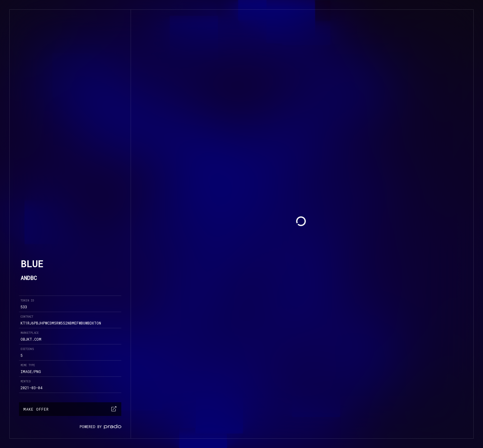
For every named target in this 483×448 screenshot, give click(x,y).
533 (24, 307)
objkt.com (31, 339)
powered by (100, 427)
